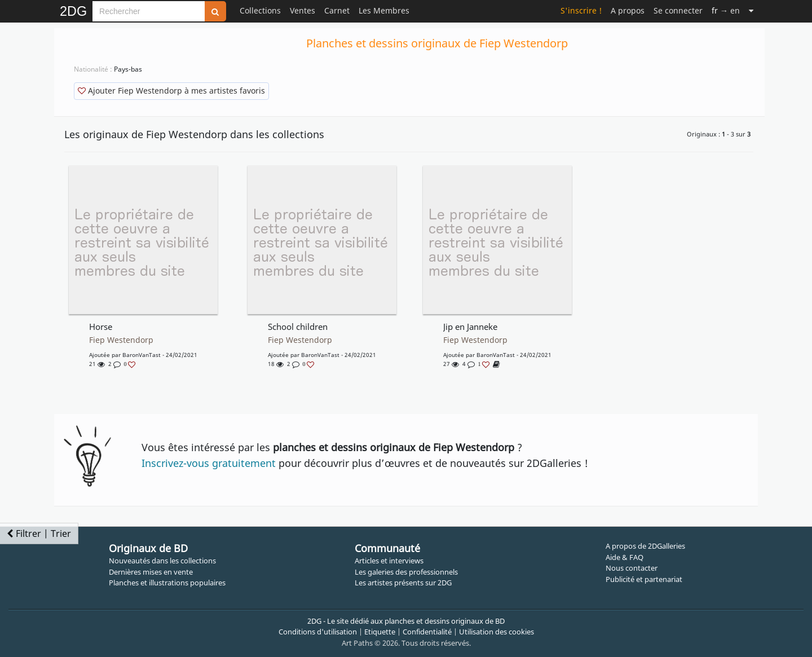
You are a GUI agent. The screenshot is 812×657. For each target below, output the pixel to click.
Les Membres (384, 10)
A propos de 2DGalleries (645, 546)
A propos (628, 10)
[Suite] (751, 10)
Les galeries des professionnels (406, 572)
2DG (73, 11)
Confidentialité (427, 632)
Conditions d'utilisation (318, 632)
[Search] (149, 11)
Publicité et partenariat (644, 579)
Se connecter (678, 10)
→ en (726, 10)
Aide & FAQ (625, 557)
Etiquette (380, 632)
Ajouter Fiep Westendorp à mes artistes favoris (171, 91)
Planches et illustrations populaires (167, 583)
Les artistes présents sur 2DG (403, 583)
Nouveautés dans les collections (162, 561)
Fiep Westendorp (121, 340)
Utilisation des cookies (497, 632)
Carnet (337, 10)
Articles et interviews (389, 561)
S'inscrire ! (581, 10)
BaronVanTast (142, 355)
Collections (260, 10)
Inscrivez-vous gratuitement (209, 463)
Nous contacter (632, 568)
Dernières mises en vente (151, 572)
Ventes (303, 10)
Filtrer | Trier (39, 533)
